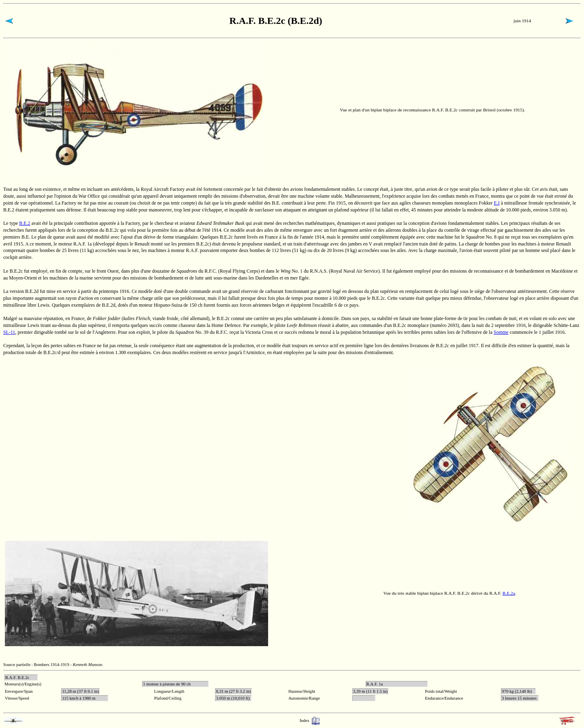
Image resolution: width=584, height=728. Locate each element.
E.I (497, 203)
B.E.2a (509, 593)
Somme (501, 332)
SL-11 (9, 332)
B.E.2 (25, 223)
